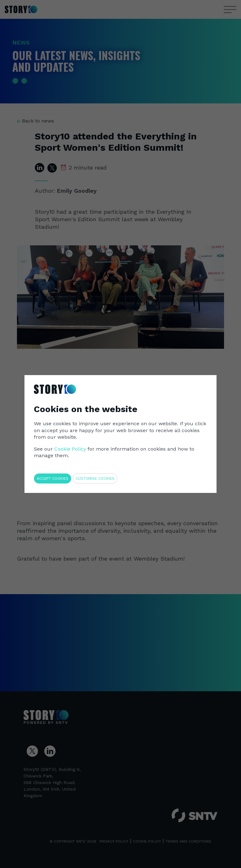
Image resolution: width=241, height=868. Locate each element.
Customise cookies (95, 478)
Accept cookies (53, 478)
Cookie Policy (70, 449)
